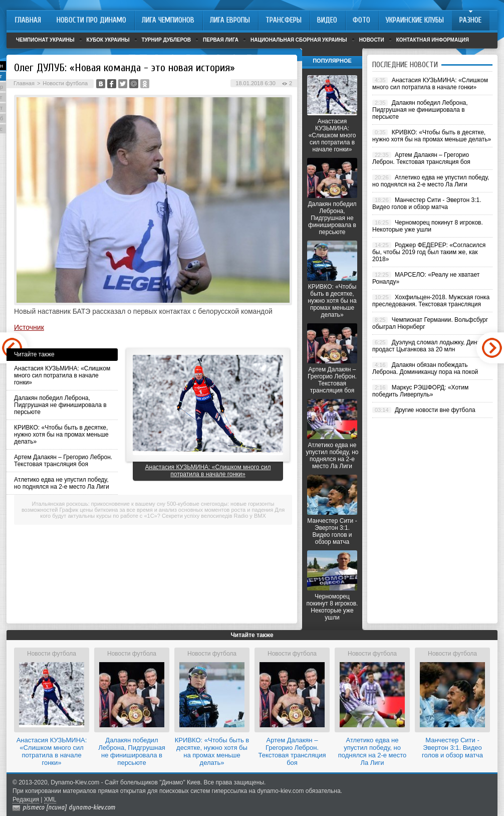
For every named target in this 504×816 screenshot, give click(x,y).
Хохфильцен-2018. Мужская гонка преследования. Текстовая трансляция (431, 301)
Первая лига (221, 40)
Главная (24, 83)
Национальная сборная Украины (299, 40)
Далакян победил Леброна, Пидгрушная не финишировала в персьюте (60, 405)
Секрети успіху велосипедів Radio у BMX (214, 516)
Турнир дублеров (167, 40)
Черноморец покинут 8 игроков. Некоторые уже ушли (332, 607)
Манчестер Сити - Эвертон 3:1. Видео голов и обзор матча (332, 531)
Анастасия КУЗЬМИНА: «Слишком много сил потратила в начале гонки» (62, 375)
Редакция (26, 799)
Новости (372, 40)
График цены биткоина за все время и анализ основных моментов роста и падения (167, 510)
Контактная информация (433, 40)
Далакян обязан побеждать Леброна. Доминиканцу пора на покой (425, 368)
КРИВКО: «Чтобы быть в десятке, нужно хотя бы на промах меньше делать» (61, 435)
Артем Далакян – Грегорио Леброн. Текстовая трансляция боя (63, 461)
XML (50, 799)
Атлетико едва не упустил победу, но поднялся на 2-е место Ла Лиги (62, 483)
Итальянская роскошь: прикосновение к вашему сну (99, 504)
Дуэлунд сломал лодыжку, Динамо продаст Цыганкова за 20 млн (430, 346)
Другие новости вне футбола (435, 410)
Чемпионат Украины (45, 40)
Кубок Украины (108, 40)
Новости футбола (65, 83)
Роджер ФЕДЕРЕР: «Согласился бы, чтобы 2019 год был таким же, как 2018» (429, 252)
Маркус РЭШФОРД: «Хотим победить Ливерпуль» (420, 391)
